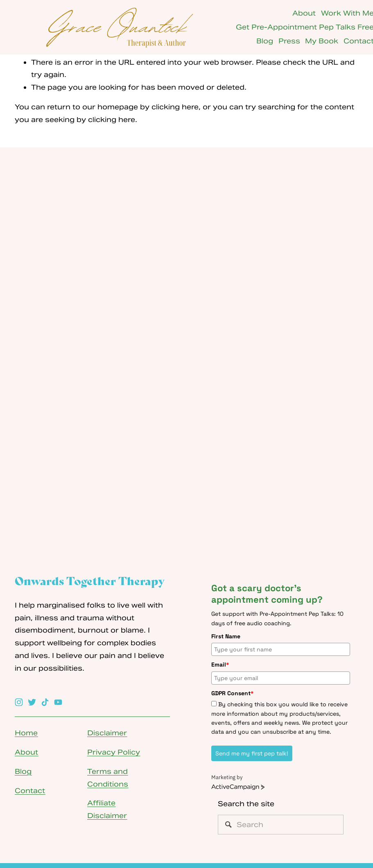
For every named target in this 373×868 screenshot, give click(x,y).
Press (289, 41)
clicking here (175, 107)
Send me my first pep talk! (252, 753)
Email (220, 665)
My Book (322, 41)
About (304, 13)
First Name (226, 636)
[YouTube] (58, 702)
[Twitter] (32, 702)
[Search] (281, 825)
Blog (265, 41)
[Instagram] (19, 702)
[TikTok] (45, 702)
